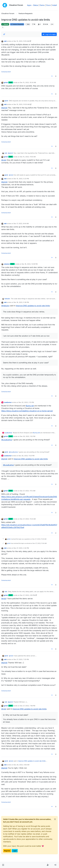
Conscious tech (6, 72)
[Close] (55, 819)
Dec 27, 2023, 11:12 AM (28, 491)
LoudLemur (8, 402)
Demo (42, 5)
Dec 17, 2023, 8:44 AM (21, 224)
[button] (3, 865)
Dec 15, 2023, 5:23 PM (21, 179)
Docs (48, 5)
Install (54, 5)
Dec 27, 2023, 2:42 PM (21, 548)
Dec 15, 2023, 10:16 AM (21, 41)
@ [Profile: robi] (4, 160)
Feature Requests (17, 24)
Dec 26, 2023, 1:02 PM (28, 436)
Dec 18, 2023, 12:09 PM (30, 264)
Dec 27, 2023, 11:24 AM (28, 519)
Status (36, 5)
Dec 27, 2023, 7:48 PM (28, 706)
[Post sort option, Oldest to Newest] (4, 34)
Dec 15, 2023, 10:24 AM (28, 82)
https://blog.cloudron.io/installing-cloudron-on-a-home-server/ (27, 411)
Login (15, 851)
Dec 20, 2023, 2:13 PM (26, 402)
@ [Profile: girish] (4, 108)
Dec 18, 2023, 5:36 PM (21, 302)
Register (7, 851)
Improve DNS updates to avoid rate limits (33, 306)
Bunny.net (30, 406)
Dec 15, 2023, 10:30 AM (22, 104)
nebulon (7, 264)
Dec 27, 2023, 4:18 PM (27, 595)
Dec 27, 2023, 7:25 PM (21, 659)
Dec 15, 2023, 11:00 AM (28, 157)
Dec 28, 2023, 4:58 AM (21, 765)
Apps (29, 5)
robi (5, 41)
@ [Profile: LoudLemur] (7, 440)
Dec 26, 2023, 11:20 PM (27, 456)
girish (6, 82)
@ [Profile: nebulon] (5, 306)
